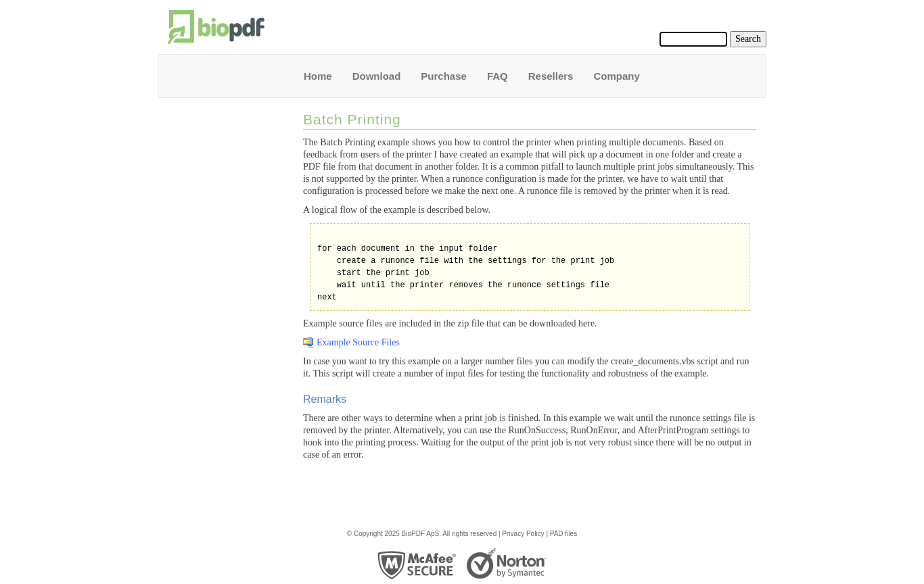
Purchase (444, 76)
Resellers (551, 76)
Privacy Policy (523, 534)
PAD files (563, 534)
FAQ (498, 76)
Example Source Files (358, 342)
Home (318, 76)
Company (616, 76)
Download (377, 76)
